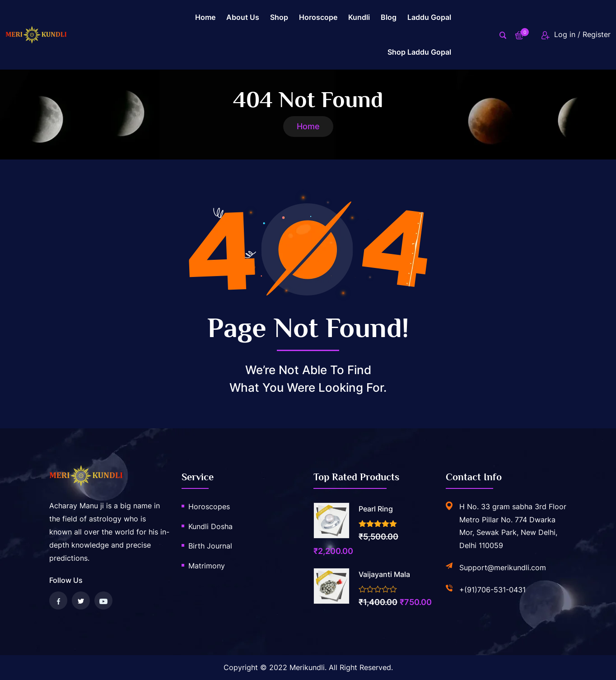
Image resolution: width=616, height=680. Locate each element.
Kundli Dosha (210, 526)
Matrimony (207, 566)
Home (205, 17)
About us (243, 17)
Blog (389, 17)
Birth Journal (210, 546)
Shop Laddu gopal (419, 52)
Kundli (359, 17)
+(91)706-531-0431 (492, 590)
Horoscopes (209, 506)
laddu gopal (429, 17)
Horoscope (318, 17)
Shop (279, 17)
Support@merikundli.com (503, 567)
